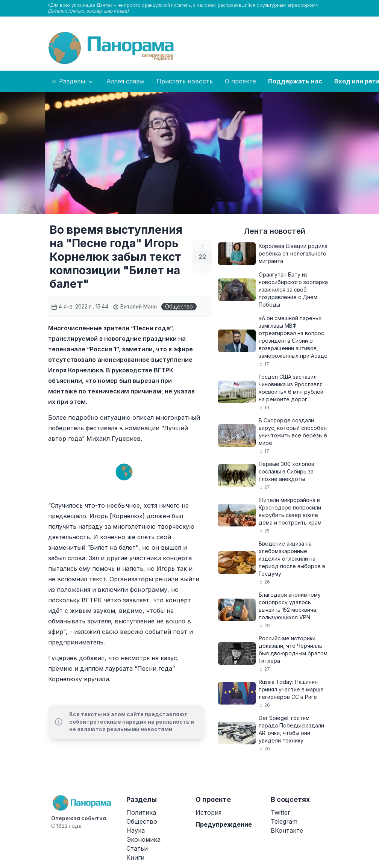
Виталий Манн (135, 306)
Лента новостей (275, 231)
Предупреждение (224, 824)
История (208, 812)
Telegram (284, 821)
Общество (179, 306)
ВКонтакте (287, 830)
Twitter (280, 812)
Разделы (73, 82)
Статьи (137, 848)
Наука (136, 830)
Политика (141, 812)
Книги (135, 857)
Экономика (143, 839)
